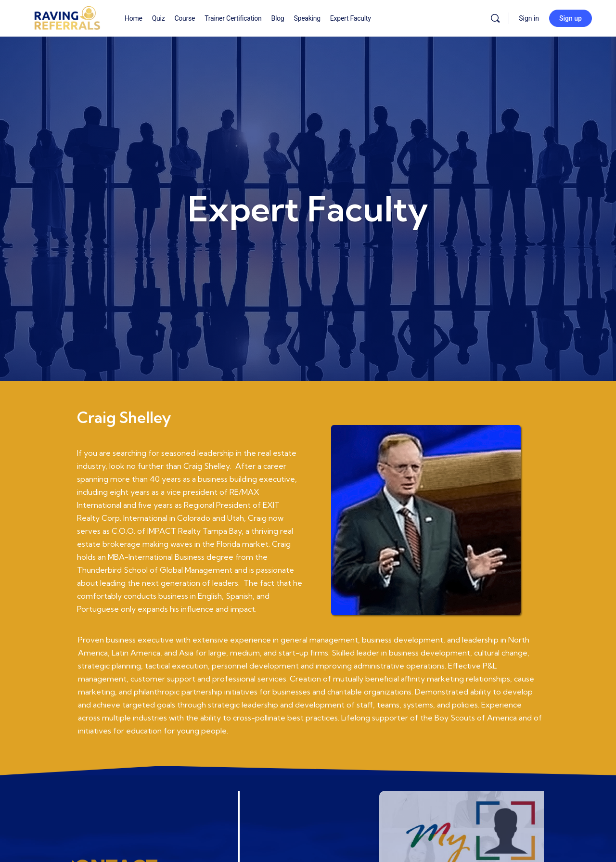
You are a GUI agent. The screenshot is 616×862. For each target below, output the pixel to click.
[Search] (495, 18)
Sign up (571, 18)
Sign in (529, 18)
